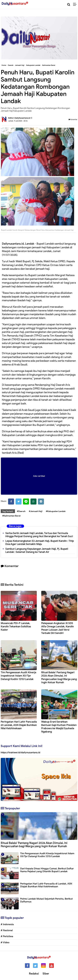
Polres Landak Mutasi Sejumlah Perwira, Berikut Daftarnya (46, 900)
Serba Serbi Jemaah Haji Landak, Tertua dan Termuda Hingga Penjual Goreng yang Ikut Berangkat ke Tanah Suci (39, 535)
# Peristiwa (7, 936)
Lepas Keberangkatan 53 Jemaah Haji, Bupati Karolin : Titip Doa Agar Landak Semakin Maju (40, 542)
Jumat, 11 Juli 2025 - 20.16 (18, 121)
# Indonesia (7, 924)
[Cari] (69, 5)
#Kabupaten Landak (56, 511)
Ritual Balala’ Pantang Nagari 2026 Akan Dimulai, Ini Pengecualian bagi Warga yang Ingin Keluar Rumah (59, 677)
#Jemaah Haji (36, 511)
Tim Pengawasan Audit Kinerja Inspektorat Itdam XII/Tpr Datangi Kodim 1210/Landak (18, 676)
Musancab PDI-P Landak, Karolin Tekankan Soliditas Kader (16, 626)
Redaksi (34, 974)
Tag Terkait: (8, 511)
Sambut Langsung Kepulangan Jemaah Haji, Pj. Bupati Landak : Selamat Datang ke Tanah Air (37, 550)
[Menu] (76, 4)
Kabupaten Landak (33, 65)
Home (4, 65)
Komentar (73, 119)
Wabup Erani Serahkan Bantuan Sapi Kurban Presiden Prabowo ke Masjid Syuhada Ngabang (59, 727)
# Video (5, 942)
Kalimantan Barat (49, 65)
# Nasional (7, 930)
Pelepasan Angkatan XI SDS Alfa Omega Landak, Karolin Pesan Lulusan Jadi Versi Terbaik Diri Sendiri (58, 628)
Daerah (11, 65)
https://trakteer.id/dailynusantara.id (20, 752)
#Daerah (21, 511)
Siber (46, 974)
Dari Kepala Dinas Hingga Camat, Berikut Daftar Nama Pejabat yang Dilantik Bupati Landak (47, 870)
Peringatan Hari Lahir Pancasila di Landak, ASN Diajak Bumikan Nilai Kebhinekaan (19, 725)
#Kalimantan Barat (11, 516)
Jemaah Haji (20, 65)
